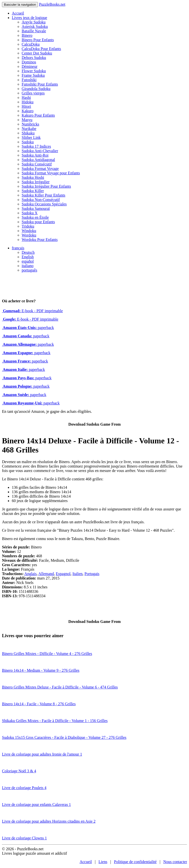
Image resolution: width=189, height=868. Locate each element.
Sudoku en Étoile (35, 217)
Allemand (46, 574)
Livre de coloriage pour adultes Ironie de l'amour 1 (42, 754)
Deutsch (28, 252)
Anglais (31, 574)
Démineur (30, 66)
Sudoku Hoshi (33, 177)
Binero (27, 35)
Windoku (29, 231)
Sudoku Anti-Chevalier (40, 151)
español (28, 261)
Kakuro (28, 111)
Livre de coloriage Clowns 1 (24, 838)
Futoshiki (29, 80)
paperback (28, 328)
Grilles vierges (33, 93)
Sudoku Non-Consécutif (41, 200)
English (28, 257)
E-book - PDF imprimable (32, 311)
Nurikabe (29, 129)
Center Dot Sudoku (37, 53)
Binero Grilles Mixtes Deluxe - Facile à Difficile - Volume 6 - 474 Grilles (60, 687)
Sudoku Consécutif (37, 164)
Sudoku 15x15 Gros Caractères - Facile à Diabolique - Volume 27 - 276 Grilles (64, 737)
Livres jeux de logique (30, 18)
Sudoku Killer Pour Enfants (43, 195)
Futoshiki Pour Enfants (40, 84)
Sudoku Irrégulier (36, 182)
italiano (28, 266)
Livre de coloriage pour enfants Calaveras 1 (36, 805)
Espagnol (63, 574)
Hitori (26, 106)
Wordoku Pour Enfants (40, 240)
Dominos (29, 62)
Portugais (92, 574)
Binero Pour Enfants (38, 40)
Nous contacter (175, 862)
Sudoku (28, 142)
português (29, 270)
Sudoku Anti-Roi (35, 155)
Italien (77, 574)
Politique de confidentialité (135, 862)
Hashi (26, 98)
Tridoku (28, 226)
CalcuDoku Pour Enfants (41, 49)
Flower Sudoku (34, 71)
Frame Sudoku (33, 75)
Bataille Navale (34, 31)
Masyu (27, 120)
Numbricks (30, 124)
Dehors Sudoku (34, 58)
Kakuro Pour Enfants (38, 115)
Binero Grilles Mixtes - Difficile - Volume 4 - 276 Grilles (47, 654)
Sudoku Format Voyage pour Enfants (51, 173)
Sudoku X (30, 213)
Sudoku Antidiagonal (38, 160)
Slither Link (31, 137)
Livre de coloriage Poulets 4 (24, 788)
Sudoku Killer (33, 191)
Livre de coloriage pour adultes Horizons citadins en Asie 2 (49, 821)
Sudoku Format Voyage (40, 169)
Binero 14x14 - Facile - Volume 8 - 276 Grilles (39, 704)
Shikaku (28, 133)
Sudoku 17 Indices (36, 146)
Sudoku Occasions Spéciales (44, 204)
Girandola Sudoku (36, 89)
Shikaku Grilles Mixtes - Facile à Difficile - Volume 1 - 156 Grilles (55, 721)
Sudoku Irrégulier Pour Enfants (46, 186)
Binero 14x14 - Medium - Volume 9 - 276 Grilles (41, 670)
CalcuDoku (31, 44)
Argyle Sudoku (34, 22)
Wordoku (29, 235)
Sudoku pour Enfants (38, 222)
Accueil (18, 13)
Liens (103, 862)
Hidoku (28, 102)
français (18, 248)
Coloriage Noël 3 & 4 (19, 771)
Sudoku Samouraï (36, 208)
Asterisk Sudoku (35, 27)
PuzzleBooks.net (52, 4)
